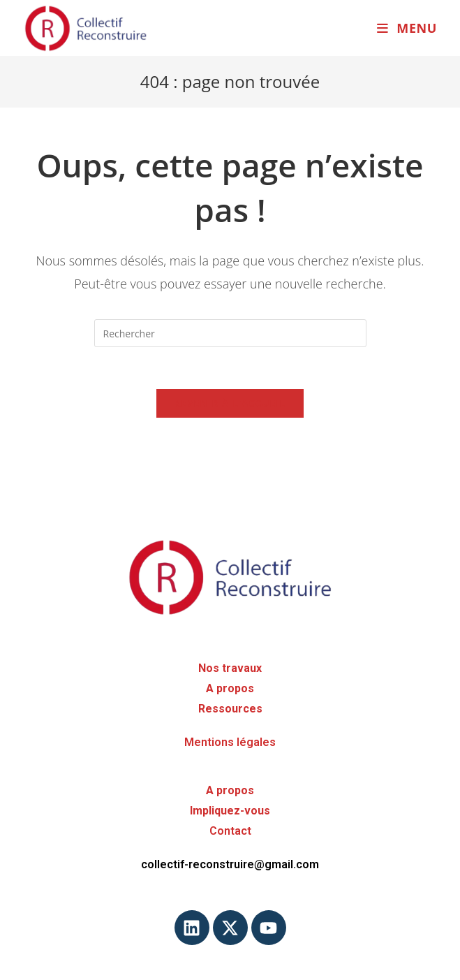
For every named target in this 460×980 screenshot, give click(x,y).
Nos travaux (230, 668)
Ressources (230, 709)
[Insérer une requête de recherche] (230, 333)
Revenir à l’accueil (230, 403)
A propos (230, 688)
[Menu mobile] (407, 28)
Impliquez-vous (230, 811)
